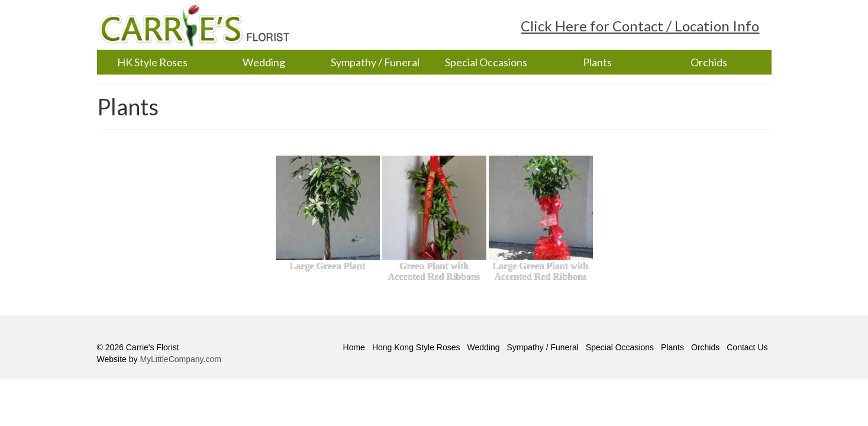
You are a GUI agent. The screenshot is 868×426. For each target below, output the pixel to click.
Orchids (709, 62)
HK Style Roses (152, 62)
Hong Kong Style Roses (416, 347)
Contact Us (747, 347)
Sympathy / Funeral (375, 62)
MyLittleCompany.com (180, 359)
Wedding (264, 62)
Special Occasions (486, 62)
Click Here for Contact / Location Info (640, 26)
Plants (597, 62)
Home (354, 347)
